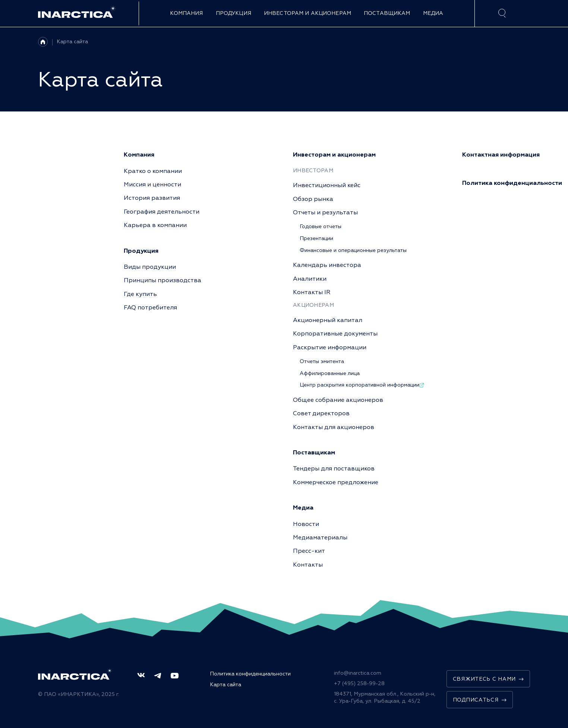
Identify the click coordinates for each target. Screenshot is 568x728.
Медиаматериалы (320, 538)
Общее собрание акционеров (338, 400)
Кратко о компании (153, 171)
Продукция (233, 13)
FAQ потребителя (150, 308)
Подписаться (480, 700)
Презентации (316, 238)
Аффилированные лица (330, 373)
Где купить (140, 294)
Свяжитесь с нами (488, 679)
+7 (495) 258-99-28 (359, 683)
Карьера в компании (155, 225)
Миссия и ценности (152, 185)
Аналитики (310, 279)
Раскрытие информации (330, 347)
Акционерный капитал (328, 320)
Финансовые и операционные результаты (353, 250)
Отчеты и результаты (325, 212)
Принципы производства (162, 280)
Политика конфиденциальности (250, 674)
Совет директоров (321, 413)
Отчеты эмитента (322, 361)
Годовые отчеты (321, 226)
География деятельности (162, 212)
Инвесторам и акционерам (307, 13)
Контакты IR (312, 292)
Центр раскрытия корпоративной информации (362, 385)
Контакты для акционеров (334, 427)
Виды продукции (150, 267)
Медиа (433, 13)
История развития (152, 198)
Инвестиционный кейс (327, 185)
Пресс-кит (309, 551)
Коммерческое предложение (336, 482)
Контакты (308, 565)
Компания (186, 13)
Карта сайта (72, 42)
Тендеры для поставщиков (334, 469)
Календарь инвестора (327, 265)
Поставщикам (387, 13)
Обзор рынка (313, 199)
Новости (306, 524)
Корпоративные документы (335, 334)
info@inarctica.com (358, 673)
